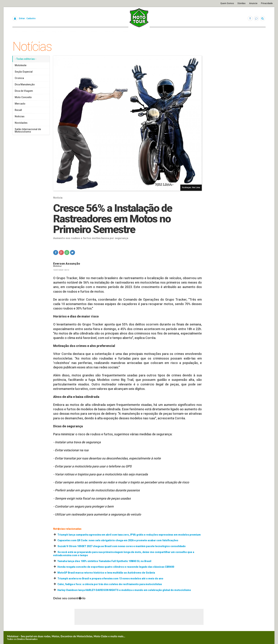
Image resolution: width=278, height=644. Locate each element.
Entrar (22, 18)
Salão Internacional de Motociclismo (28, 130)
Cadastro (31, 18)
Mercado (20, 104)
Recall (18, 110)
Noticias (20, 116)
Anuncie (253, 3)
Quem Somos (227, 3)
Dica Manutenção (25, 84)
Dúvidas (242, 3)
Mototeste (21, 65)
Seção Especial (24, 72)
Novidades (21, 123)
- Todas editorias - (26, 59)
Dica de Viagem (24, 91)
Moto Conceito (23, 97)
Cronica (19, 78)
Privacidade (267, 3)
